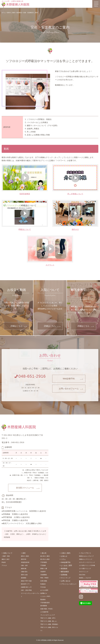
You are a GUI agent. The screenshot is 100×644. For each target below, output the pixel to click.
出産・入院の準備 (26, 590)
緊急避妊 (43, 600)
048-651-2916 (30, 376)
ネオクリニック (84, 572)
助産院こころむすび (85, 578)
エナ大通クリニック (85, 569)
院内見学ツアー (26, 584)
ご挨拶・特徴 (6, 556)
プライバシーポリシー (69, 584)
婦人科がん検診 (45, 559)
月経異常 (43, 572)
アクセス (4, 565)
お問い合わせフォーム (69, 389)
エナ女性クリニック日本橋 (87, 565)
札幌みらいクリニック (86, 559)
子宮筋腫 (43, 565)
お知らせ (64, 556)
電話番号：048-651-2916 (13, 442)
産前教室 (24, 578)
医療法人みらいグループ (86, 556)
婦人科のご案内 (45, 556)
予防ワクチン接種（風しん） (49, 621)
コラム (63, 559)
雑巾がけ (75, 229)
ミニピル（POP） (46, 596)
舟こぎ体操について (75, 194)
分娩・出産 (24, 565)
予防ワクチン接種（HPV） (48, 618)
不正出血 (43, 587)
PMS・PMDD (44, 578)
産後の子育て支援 (26, 581)
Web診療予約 (69, 379)
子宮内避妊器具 (45, 603)
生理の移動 (44, 581)
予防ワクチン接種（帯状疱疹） (50, 624)
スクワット (50, 265)
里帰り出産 (24, 575)
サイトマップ (66, 578)
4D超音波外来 (25, 562)
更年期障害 (44, 606)
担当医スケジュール (25, 488)
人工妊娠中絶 (44, 612)
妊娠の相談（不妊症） (47, 609)
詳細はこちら (17, 326)
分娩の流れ (24, 572)
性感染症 (43, 584)
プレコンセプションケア (48, 615)
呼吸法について (25, 229)
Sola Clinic (82, 575)
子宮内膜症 (44, 562)
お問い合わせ (66, 581)
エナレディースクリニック (87, 562)
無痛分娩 (24, 569)
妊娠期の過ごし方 (26, 587)
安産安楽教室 (25, 194)
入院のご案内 (66, 553)
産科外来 (24, 559)
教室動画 (64, 569)
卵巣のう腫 (44, 569)
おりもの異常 (44, 590)
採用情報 (64, 575)
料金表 (4, 562)
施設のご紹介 (6, 559)
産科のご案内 (25, 556)
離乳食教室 (65, 572)
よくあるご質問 (66, 565)
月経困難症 (44, 575)
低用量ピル (44, 593)
